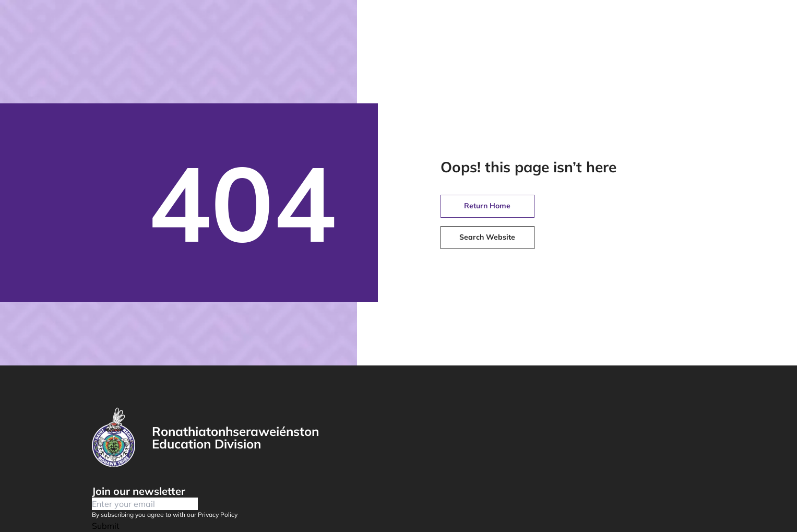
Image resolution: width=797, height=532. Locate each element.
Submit (106, 526)
